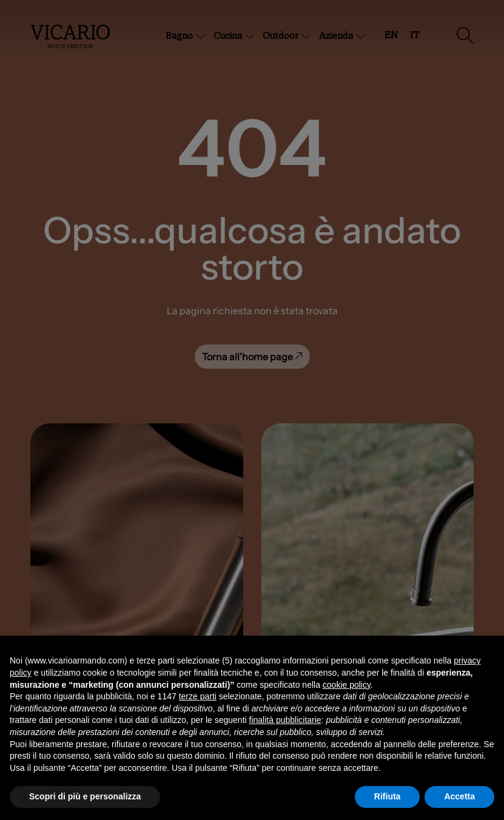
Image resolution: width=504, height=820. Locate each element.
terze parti (198, 696)
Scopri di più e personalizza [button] (85, 796)
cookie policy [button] (347, 685)
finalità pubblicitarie (285, 720)
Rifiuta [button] (388, 796)
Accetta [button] (459, 796)
